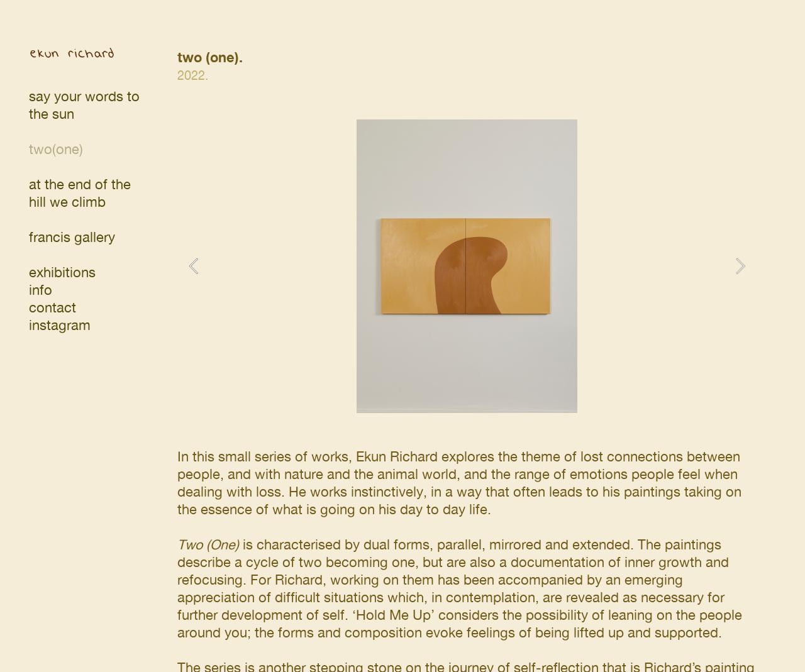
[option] (467, 266)
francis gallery (72, 237)
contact (53, 308)
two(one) (56, 149)
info (41, 290)
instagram (60, 325)
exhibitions (62, 273)
